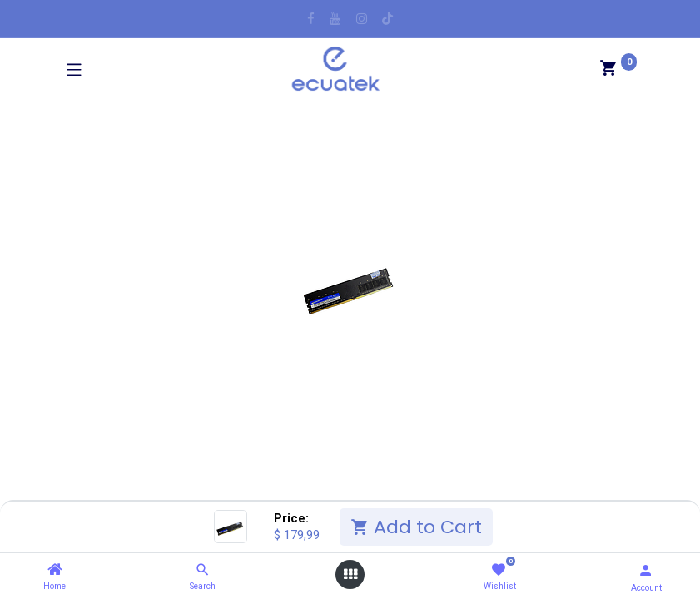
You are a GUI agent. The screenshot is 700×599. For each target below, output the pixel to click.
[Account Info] (645, 570)
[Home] (55, 570)
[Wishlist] (498, 570)
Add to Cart (416, 527)
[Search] (203, 570)
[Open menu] (350, 574)
